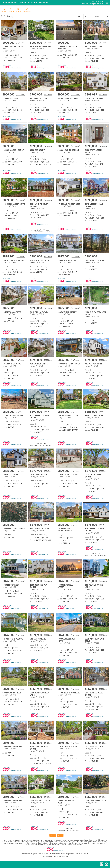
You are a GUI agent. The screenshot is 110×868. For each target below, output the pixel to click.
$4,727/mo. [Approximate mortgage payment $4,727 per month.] (21, 43)
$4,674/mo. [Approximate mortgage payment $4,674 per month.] (48, 412)
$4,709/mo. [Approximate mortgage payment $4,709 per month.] (48, 257)
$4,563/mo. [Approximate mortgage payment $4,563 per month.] (76, 689)
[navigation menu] (107, 3)
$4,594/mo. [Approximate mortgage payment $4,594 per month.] (48, 525)
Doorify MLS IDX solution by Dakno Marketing (55, 857)
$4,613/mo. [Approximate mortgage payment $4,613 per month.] (103, 471)
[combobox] (96, 16)
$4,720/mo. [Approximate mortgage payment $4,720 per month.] (48, 146)
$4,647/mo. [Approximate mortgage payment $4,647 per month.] (76, 412)
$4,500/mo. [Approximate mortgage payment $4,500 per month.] (103, 689)
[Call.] (92, 2)
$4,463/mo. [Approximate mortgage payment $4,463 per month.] (48, 743)
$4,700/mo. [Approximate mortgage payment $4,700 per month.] (48, 308)
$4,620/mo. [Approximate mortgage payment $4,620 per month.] (48, 471)
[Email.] (92, 4)
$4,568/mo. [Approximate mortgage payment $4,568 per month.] (103, 635)
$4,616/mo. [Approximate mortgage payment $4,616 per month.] (76, 471)
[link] (4, 11)
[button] (11, 11)
